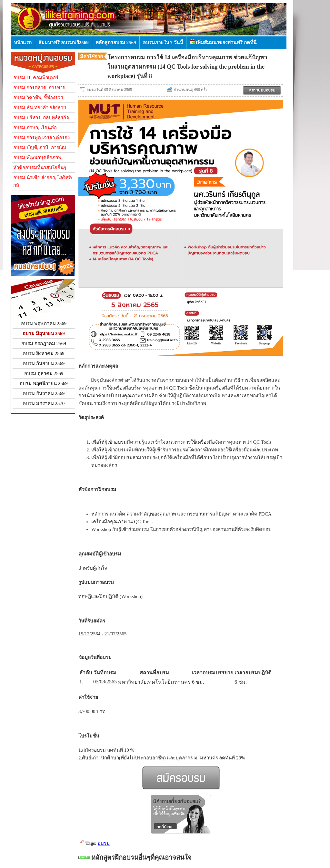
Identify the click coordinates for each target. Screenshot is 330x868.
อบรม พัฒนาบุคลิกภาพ (37, 158)
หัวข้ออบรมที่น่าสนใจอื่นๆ (40, 168)
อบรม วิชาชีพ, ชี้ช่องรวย (38, 98)
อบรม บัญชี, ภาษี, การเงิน (40, 148)
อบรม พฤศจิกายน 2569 (44, 383)
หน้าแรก (23, 43)
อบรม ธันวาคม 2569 (44, 393)
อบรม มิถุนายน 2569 (44, 333)
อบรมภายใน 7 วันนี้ (163, 43)
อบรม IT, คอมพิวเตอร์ (36, 78)
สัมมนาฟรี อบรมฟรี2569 (64, 43)
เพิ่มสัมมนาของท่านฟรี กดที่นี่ (223, 42)
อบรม (104, 843)
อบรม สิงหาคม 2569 (44, 353)
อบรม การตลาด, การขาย (39, 88)
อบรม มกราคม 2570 (44, 403)
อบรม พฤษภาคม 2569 (44, 323)
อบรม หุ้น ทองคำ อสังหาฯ (40, 108)
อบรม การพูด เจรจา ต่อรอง (41, 138)
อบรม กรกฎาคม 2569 (44, 343)
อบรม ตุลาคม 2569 (44, 373)
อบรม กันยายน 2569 (44, 363)
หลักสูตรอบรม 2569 (116, 43)
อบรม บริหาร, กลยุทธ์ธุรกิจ (41, 118)
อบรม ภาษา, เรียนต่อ (35, 128)
